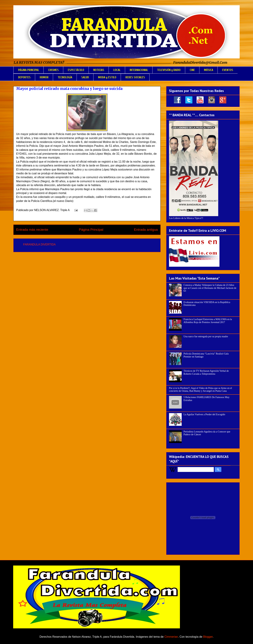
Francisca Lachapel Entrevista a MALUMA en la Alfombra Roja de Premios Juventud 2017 (208, 321)
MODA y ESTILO (107, 77)
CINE (192, 70)
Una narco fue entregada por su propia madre (206, 336)
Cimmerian (171, 637)
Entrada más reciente (32, 230)
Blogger (208, 637)
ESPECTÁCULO (76, 70)
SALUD (85, 77)
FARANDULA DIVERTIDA (39, 244)
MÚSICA (209, 70)
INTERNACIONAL (139, 70)
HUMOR (44, 77)
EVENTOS (228, 70)
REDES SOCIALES (135, 77)
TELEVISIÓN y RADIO (169, 70)
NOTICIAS (99, 70)
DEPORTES (24, 77)
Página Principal (91, 230)
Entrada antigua (146, 230)
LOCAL (117, 70)
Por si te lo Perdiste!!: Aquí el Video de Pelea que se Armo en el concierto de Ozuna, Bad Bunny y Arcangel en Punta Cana (200, 390)
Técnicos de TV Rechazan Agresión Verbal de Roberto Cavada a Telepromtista (206, 372)
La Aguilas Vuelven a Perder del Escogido (204, 414)
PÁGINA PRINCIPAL (29, 70)
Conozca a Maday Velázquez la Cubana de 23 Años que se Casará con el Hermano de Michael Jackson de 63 (210, 288)
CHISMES (53, 70)
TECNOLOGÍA (65, 77)
